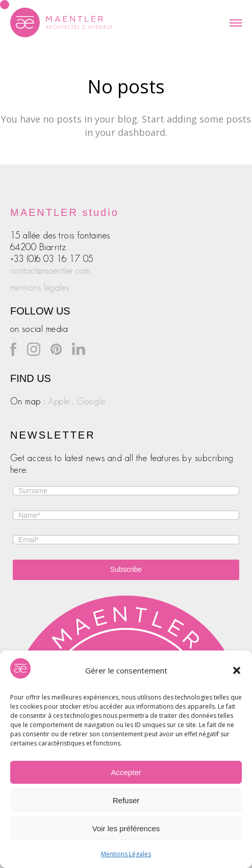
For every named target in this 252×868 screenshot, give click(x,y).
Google (91, 401)
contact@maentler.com (50, 271)
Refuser (126, 800)
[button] (237, 670)
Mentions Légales (126, 854)
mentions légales (40, 287)
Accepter (126, 772)
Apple (59, 401)
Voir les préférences (126, 828)
